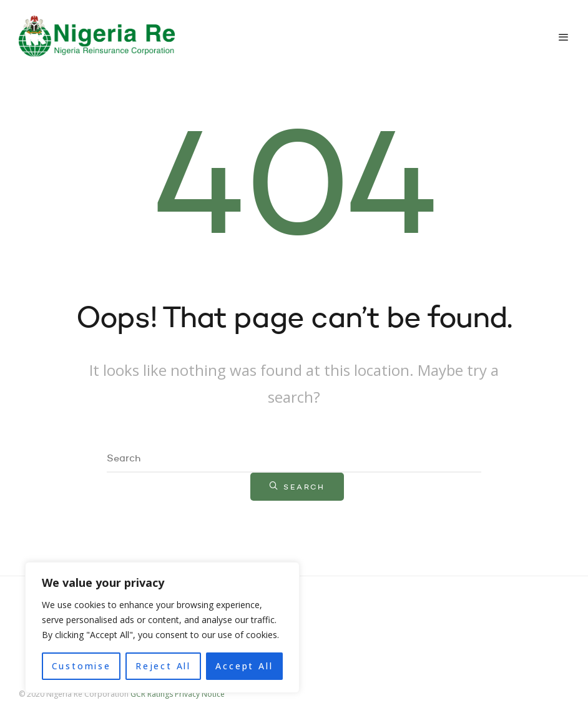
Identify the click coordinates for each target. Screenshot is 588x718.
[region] (162, 627)
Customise (81, 666)
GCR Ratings (152, 694)
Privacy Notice (200, 694)
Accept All (244, 666)
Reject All (163, 666)
